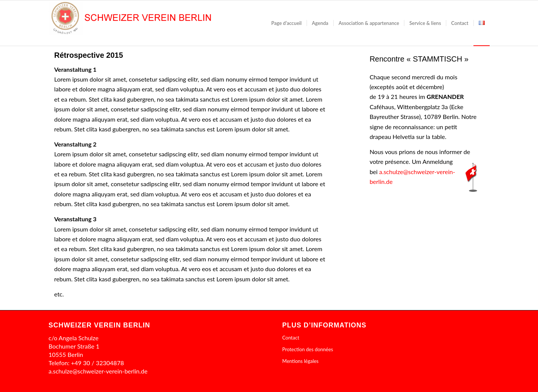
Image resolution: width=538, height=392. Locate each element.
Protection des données (308, 349)
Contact (291, 338)
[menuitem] (287, 23)
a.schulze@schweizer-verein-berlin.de (98, 371)
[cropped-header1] (171, 23)
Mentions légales (301, 361)
